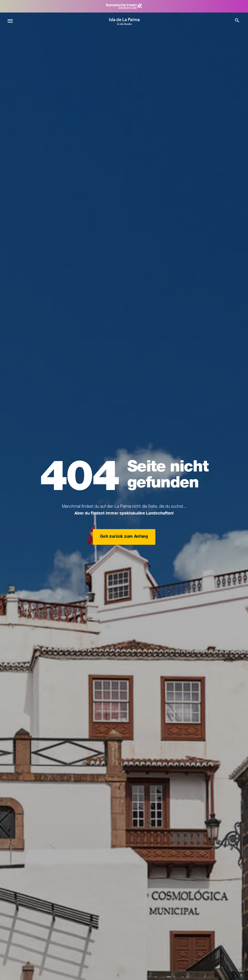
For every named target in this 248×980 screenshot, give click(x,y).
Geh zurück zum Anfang (124, 537)
